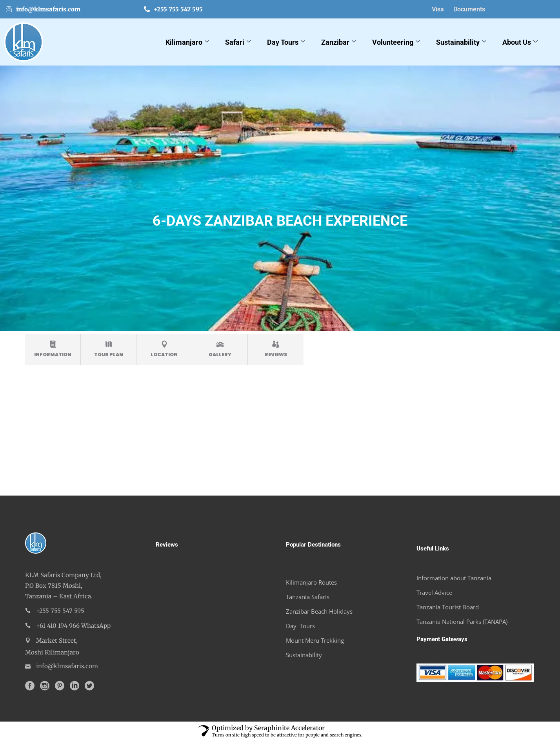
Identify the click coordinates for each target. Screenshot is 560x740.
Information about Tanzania (454, 578)
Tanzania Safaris (308, 597)
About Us (521, 42)
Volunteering (397, 42)
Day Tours (287, 42)
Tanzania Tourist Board (448, 607)
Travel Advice (434, 592)
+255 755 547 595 (173, 9)
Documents (469, 9)
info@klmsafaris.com (43, 9)
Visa (438, 9)
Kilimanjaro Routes (311, 582)
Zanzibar (340, 42)
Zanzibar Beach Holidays (319, 611)
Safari (239, 42)
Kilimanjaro (188, 42)
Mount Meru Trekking (315, 640)
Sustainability (462, 42)
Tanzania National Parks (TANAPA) (462, 622)
